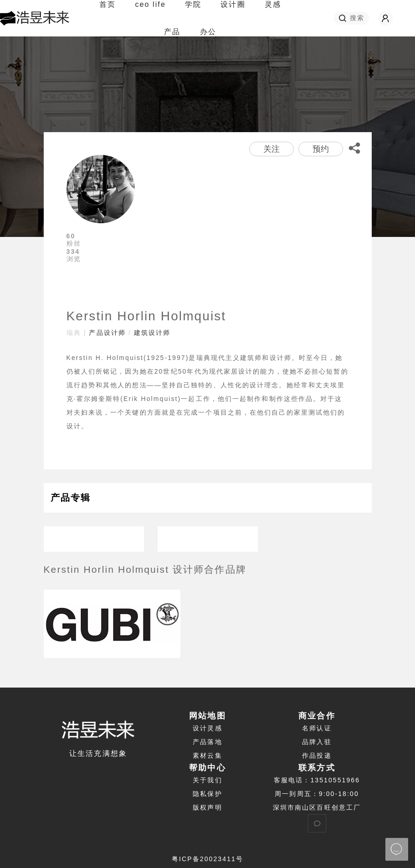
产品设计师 (107, 333)
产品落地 (207, 742)
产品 (172, 32)
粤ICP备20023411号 (207, 859)
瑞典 (74, 333)
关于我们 (207, 780)
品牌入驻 (317, 742)
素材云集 (207, 755)
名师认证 (317, 728)
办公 (208, 32)
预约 (321, 149)
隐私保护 (207, 794)
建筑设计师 (152, 333)
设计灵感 (207, 728)
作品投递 (317, 755)
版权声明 (207, 807)
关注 (272, 149)
